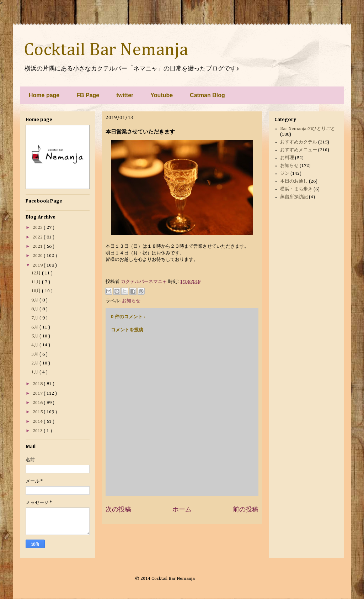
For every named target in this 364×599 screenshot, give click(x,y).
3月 (35, 354)
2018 (38, 384)
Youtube (162, 95)
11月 (37, 282)
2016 (38, 403)
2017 (38, 393)
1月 (35, 372)
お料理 (287, 158)
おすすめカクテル (299, 142)
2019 (38, 265)
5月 (35, 336)
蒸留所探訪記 (294, 197)
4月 (35, 345)
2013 (38, 431)
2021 (38, 246)
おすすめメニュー (299, 150)
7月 (35, 318)
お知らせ (131, 301)
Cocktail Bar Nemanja (106, 50)
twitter (125, 95)
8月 (35, 309)
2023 (38, 228)
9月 (35, 300)
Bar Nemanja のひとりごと (308, 129)
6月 (35, 327)
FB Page (88, 95)
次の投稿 (118, 509)
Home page (44, 95)
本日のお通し (294, 181)
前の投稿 (246, 509)
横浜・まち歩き (296, 189)
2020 (38, 256)
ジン (285, 174)
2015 (38, 412)
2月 (35, 363)
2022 (38, 237)
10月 (37, 291)
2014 (38, 422)
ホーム (182, 509)
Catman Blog (207, 95)
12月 (37, 273)
